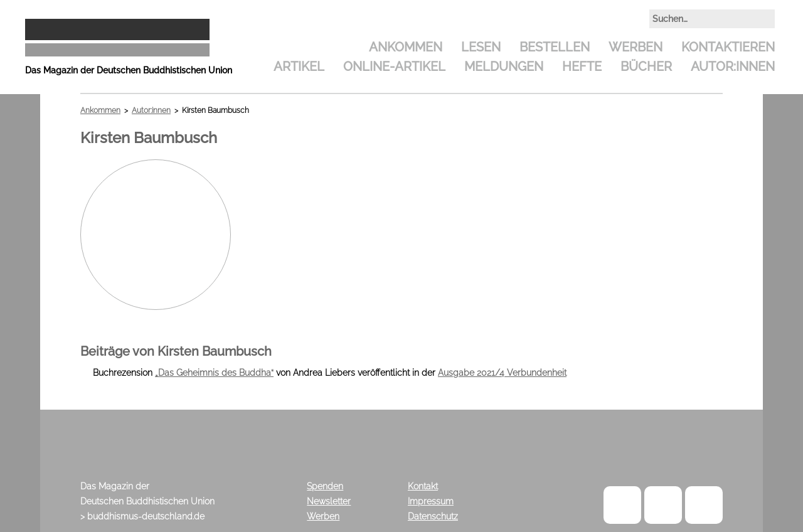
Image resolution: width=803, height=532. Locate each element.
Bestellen (555, 47)
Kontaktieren (728, 47)
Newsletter (329, 501)
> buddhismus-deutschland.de (142, 516)
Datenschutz (433, 516)
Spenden (325, 486)
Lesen (481, 47)
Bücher (646, 66)
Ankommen (406, 47)
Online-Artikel (394, 66)
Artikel (299, 66)
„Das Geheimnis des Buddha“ (214, 373)
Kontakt (423, 486)
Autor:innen (733, 66)
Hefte (582, 66)
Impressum (431, 501)
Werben (635, 47)
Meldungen (504, 66)
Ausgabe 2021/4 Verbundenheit (502, 373)
